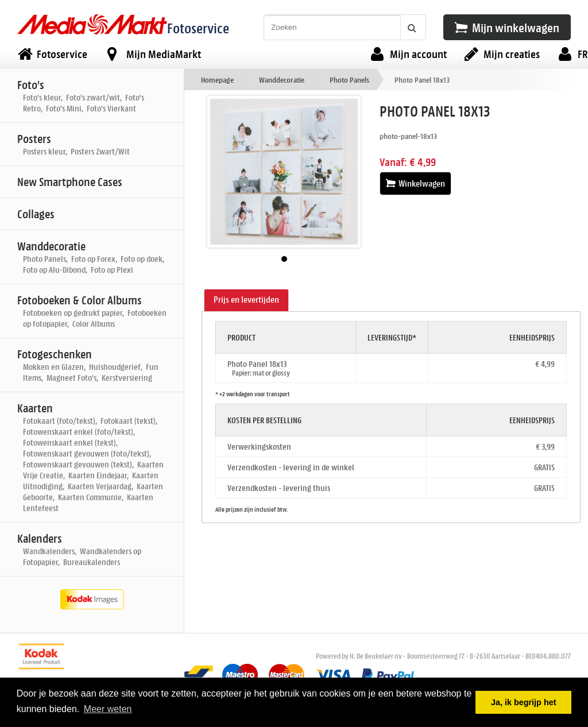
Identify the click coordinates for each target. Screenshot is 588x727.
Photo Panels (349, 80)
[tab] (246, 300)
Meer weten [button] (108, 709)
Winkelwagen (415, 183)
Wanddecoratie (282, 80)
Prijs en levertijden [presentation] (246, 299)
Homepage (217, 80)
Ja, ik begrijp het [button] (524, 702)
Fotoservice (198, 28)
